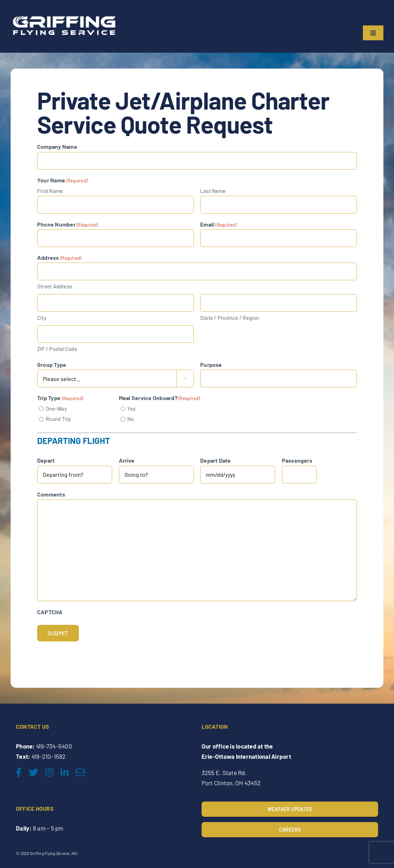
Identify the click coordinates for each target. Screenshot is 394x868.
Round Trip (58, 419)
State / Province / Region (230, 318)
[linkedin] (65, 772)
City (42, 318)
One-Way (56, 409)
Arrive (127, 460)
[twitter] (33, 772)
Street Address (54, 286)
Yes (132, 409)
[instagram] (49, 772)
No (131, 419)
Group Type (52, 365)
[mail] (80, 772)
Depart (46, 460)
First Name (50, 191)
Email (218, 225)
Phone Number (68, 225)
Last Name (213, 191)
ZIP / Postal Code (57, 349)
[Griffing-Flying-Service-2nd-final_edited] (64, 15)
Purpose (211, 365)
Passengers (297, 460)
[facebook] (19, 772)
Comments (51, 494)
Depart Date (216, 460)
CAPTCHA (50, 612)
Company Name (57, 146)
